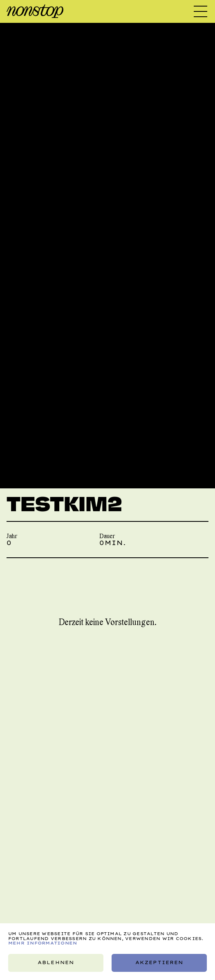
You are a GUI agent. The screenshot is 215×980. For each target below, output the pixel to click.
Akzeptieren (159, 963)
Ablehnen (56, 963)
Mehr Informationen (43, 943)
